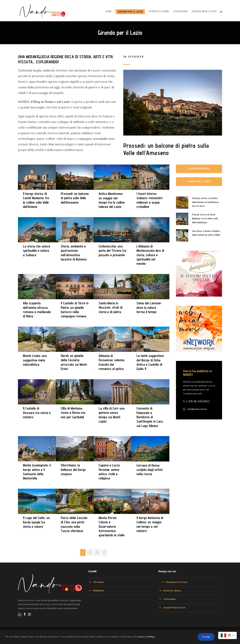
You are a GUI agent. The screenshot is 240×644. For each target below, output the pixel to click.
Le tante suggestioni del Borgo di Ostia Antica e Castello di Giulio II (150, 362)
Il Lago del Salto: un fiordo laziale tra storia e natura (36, 522)
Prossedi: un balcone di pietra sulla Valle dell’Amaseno (166, 149)
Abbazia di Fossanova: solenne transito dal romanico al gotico (112, 362)
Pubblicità (99, 590)
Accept (206, 637)
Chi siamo (99, 582)
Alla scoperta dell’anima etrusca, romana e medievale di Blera (37, 310)
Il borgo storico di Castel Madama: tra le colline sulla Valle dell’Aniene (36, 200)
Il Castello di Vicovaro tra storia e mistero (37, 413)
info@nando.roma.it (197, 409)
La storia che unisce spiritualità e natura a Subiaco (37, 251)
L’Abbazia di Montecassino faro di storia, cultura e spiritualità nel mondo (150, 255)
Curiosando (180, 11)
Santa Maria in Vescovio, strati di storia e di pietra (110, 307)
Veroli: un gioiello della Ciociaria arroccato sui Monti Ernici (74, 362)
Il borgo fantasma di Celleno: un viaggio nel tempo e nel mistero (150, 524)
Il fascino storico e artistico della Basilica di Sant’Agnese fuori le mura (206, 202)
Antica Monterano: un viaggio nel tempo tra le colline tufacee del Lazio (112, 200)
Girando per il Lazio (130, 12)
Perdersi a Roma (159, 11)
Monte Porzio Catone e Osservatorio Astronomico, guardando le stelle (112, 526)
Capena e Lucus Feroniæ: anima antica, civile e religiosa (109, 472)
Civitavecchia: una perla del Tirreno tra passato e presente (112, 251)
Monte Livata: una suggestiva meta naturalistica (35, 360)
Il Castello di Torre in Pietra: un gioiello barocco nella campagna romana (75, 310)
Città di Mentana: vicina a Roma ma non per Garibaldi (73, 413)
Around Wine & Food (204, 11)
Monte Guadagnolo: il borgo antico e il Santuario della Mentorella (37, 472)
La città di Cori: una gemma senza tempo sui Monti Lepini (112, 415)
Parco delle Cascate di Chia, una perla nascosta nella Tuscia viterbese (74, 524)
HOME (109, 11)
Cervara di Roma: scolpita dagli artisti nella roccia (149, 470)
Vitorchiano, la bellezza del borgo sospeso (73, 469)
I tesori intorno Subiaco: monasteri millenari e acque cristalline (149, 200)
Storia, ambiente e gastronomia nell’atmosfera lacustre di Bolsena (74, 253)
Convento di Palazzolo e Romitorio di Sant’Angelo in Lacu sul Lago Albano (150, 417)
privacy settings (147, 637)
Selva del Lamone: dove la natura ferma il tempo (149, 307)
